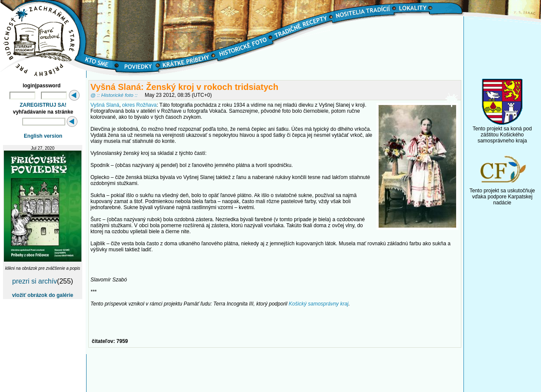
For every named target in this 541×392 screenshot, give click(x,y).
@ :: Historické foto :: (114, 95)
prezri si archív (34, 281)
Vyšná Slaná (105, 105)
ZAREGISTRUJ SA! (43, 105)
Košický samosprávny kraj (319, 304)
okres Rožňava (140, 105)
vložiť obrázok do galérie (43, 295)
